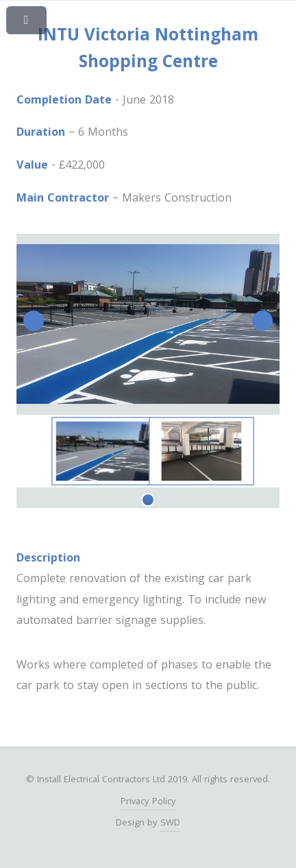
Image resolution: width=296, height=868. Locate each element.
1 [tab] (148, 500)
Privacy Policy (148, 802)
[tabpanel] (104, 451)
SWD (170, 823)
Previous (34, 321)
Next (262, 321)
